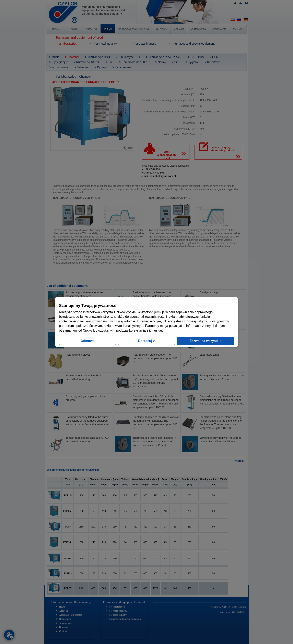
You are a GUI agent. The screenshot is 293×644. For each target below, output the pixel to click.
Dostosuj (146, 341)
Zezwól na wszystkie (206, 341)
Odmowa (87, 341)
